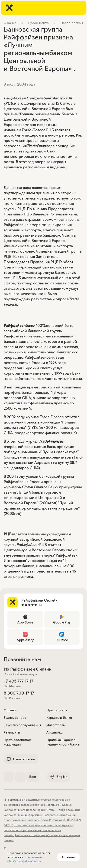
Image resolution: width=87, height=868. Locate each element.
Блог (33, 777)
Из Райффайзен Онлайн (28, 669)
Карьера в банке (59, 718)
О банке (10, 710)
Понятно (68, 857)
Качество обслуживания (22, 725)
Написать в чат (21, 759)
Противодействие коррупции (18, 742)
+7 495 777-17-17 (19, 681)
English (59, 777)
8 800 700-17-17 (19, 693)
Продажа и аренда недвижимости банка (63, 742)
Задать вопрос (15, 718)
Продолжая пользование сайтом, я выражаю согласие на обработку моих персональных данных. (38, 830)
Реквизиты (12, 732)
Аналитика (54, 732)
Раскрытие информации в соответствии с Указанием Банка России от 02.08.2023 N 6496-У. (42, 820)
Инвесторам (56, 725)
